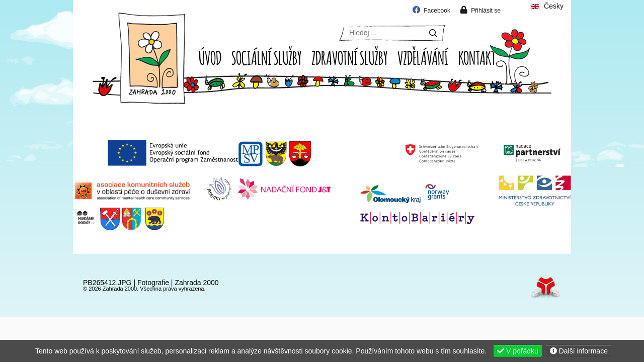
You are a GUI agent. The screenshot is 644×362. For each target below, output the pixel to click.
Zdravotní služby (349, 57)
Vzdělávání (423, 57)
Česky (546, 6)
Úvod (152, 58)
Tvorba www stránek (546, 287)
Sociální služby (266, 57)
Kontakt (477, 57)
